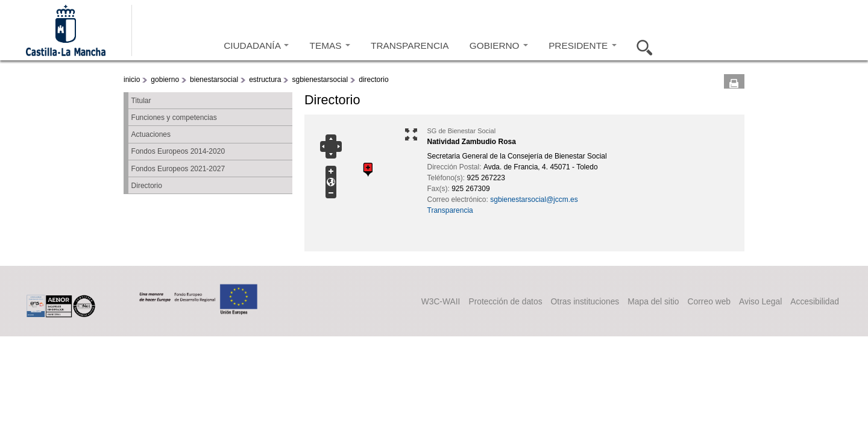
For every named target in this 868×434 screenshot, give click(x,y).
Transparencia (450, 210)
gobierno (165, 80)
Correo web (687, 300)
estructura (265, 80)
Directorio (147, 186)
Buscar (641, 46)
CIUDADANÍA (256, 46)
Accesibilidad (812, 300)
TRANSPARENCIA (410, 46)
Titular (141, 101)
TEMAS (330, 46)
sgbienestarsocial (320, 80)
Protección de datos (451, 300)
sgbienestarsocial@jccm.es (534, 200)
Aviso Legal (748, 300)
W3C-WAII (376, 300)
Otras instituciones (542, 300)
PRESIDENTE (582, 46)
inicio (132, 80)
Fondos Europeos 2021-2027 (178, 169)
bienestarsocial (214, 80)
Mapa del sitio (622, 300)
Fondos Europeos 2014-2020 (178, 151)
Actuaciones (151, 134)
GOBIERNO (499, 46)
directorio (373, 80)
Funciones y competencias (174, 118)
